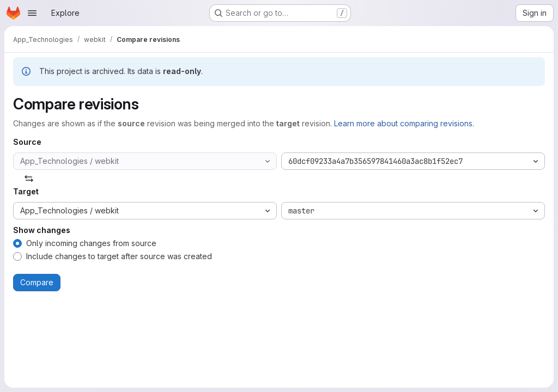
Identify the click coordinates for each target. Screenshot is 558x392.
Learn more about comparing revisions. (404, 123)
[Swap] (29, 179)
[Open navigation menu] (32, 13)
